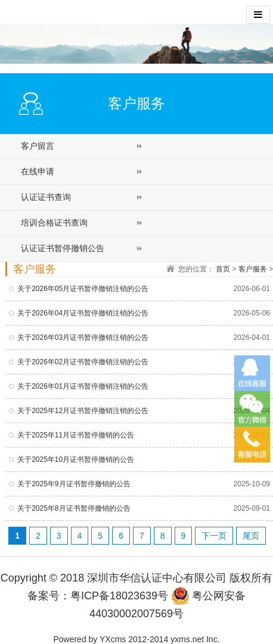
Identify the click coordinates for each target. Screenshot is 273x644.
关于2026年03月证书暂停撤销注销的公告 (83, 337)
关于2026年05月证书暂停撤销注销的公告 (83, 289)
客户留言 (38, 146)
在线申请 (38, 171)
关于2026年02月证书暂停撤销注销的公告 (83, 362)
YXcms (113, 639)
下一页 (214, 536)
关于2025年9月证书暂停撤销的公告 (74, 484)
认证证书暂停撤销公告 (63, 248)
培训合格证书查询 (54, 223)
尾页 (251, 536)
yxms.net (187, 639)
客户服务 (253, 269)
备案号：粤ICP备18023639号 (98, 596)
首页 (223, 269)
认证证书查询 (46, 197)
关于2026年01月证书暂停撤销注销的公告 (83, 386)
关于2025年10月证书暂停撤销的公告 (76, 459)
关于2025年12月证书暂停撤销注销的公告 (83, 411)
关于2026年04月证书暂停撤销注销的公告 (83, 313)
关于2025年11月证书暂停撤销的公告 (76, 435)
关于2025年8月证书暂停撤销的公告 (74, 508)
